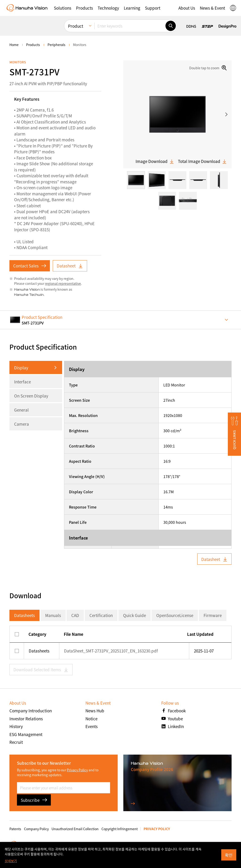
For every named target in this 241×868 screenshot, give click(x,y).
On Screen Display (31, 396)
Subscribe (34, 800)
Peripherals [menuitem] (56, 45)
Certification (101, 615)
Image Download (155, 161)
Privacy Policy (77, 770)
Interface (22, 382)
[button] (63, 8)
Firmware (213, 615)
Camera (22, 424)
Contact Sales (30, 266)
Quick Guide (135, 615)
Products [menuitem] (33, 45)
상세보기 (11, 861)
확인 (229, 855)
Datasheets (24, 615)
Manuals (53, 615)
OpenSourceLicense (175, 615)
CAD (75, 615)
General (21, 410)
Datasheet (70, 266)
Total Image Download (202, 161)
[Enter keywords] (130, 26)
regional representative (63, 283)
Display (21, 368)
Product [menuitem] (76, 26)
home (14, 45)
